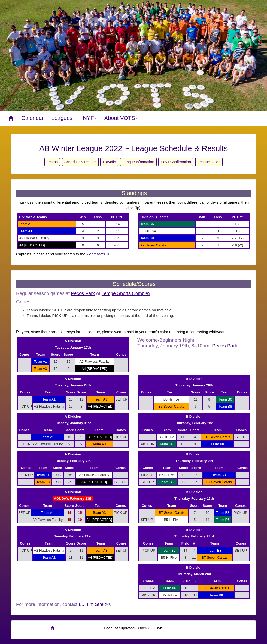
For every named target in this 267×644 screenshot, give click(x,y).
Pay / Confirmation (176, 162)
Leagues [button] (63, 118)
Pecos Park (83, 293)
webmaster (96, 254)
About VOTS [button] (121, 118)
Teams (52, 162)
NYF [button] (90, 118)
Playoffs (110, 162)
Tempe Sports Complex (126, 293)
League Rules (209, 162)
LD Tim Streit (92, 604)
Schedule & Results (80, 162)
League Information (138, 162)
